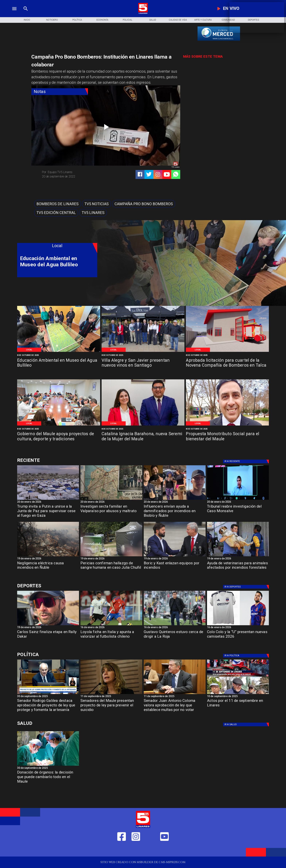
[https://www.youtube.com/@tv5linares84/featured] (167, 174)
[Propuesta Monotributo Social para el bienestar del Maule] (227, 425)
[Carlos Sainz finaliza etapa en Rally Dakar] (48, 638)
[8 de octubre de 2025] (59, 355)
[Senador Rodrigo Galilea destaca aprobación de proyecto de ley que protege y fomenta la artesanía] (48, 706)
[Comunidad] (228, 20)
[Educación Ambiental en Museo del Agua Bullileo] (59, 352)
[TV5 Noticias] (97, 204)
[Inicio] (27, 20)
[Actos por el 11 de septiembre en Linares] (238, 706)
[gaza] (48, 500)
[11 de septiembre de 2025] (111, 697)
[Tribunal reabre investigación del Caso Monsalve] (238, 500)
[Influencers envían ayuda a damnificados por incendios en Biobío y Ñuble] (175, 512)
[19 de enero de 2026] (48, 559)
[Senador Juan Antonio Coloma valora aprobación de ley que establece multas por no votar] (175, 706)
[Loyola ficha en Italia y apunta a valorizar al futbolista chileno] (111, 638)
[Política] (77, 20)
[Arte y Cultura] (203, 20)
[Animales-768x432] (238, 556)
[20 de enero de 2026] (48, 502)
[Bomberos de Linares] (58, 204)
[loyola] (111, 625)
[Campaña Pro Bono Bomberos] (144, 204)
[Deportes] (57, 460)
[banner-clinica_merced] (219, 41)
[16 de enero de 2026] (111, 628)
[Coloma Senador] (175, 694)
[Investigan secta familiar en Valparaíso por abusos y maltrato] (111, 512)
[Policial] (127, 20)
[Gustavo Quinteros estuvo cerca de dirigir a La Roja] (175, 638)
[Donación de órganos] (48, 765)
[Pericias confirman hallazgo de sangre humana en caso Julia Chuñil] (111, 556)
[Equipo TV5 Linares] (72, 172)
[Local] (29, 350)
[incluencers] (175, 500)
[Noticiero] (52, 20)
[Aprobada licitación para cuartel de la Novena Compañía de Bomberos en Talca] (227, 352)
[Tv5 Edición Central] (56, 213)
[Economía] (102, 20)
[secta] (111, 500)
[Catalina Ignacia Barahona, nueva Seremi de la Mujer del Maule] (143, 425)
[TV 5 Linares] (26, 13)
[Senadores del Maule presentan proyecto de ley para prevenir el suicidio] (111, 706)
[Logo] (143, 13)
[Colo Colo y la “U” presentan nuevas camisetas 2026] (238, 638)
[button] (58, 204)
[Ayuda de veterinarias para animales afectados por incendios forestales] (238, 569)
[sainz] (48, 625)
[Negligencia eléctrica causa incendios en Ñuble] (48, 556)
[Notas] (60, 92)
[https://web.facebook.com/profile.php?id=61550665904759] (122, 850)
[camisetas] (238, 625)
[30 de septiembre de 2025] (48, 697)
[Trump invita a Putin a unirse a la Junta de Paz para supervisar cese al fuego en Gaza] (48, 512)
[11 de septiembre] (238, 694)
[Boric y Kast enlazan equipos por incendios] (175, 556)
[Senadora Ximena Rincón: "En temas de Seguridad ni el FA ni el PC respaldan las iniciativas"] (111, 694)
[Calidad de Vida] (178, 20)
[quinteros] (175, 625)
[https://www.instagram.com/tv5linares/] (158, 174)
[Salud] (153, 20)
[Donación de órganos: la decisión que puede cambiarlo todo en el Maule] (48, 778)
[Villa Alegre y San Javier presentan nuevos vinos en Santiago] (143, 352)
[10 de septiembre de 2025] (238, 697)
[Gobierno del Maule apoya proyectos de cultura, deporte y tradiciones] (59, 425)
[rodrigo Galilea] (48, 694)
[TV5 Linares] (93, 213)
